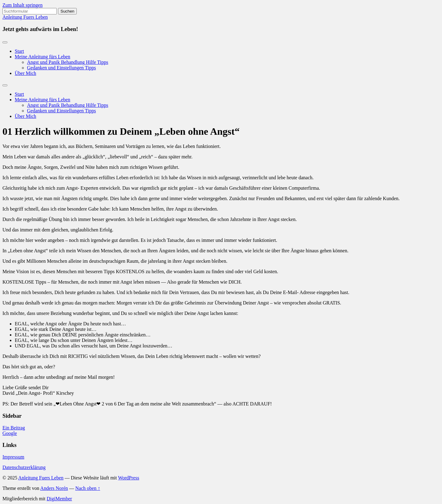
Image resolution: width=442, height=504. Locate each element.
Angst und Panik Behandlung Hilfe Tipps (68, 62)
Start (19, 51)
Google (10, 433)
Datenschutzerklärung (24, 467)
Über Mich (25, 73)
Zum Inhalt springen (23, 5)
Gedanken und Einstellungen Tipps (61, 68)
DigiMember (59, 499)
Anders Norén (54, 488)
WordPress (128, 478)
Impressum (13, 457)
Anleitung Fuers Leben (25, 17)
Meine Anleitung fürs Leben (43, 57)
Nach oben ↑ (88, 488)
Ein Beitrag (14, 428)
